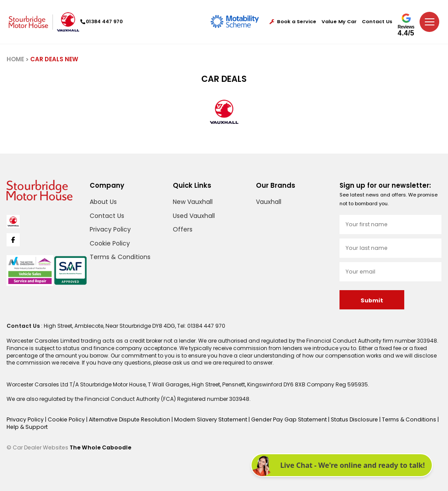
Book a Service (293, 22)
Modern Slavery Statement (205, 419)
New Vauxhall (193, 202)
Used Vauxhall (194, 216)
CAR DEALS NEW (54, 59)
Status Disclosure (345, 419)
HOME (15, 59)
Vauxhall (269, 202)
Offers (183, 229)
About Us (103, 202)
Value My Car (339, 22)
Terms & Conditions (120, 257)
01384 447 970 (103, 21)
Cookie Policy (110, 243)
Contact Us (377, 22)
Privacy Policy (110, 229)
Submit (372, 300)
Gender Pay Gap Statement (281, 419)
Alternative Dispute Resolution (126, 419)
